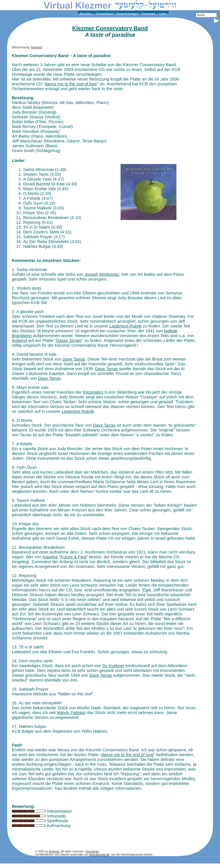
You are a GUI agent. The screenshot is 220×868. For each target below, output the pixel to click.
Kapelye (50, 557)
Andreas (36, 47)
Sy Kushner (113, 666)
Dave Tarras (74, 359)
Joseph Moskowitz (102, 274)
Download (148, 14)
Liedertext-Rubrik (126, 326)
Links (162, 14)
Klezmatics (93, 392)
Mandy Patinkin (71, 712)
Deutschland (104, 14)
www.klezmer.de (99, 855)
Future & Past (74, 557)
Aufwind (19, 340)
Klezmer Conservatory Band (110, 28)
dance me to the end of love (71, 84)
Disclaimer (92, 851)
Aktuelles (85, 14)
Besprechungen (127, 14)
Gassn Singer (69, 340)
